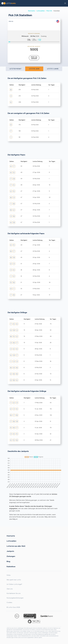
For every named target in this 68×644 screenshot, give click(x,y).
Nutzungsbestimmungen (15, 598)
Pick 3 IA (49, 11)
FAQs (9, 575)
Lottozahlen (41, 11)
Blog (8, 561)
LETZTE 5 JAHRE (53, 69)
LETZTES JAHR (34, 69)
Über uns (10, 589)
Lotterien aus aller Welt (16, 546)
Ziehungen (11, 556)
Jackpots (10, 551)
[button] (65, 3)
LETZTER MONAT (15, 69)
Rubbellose (11, 566)
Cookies (9, 602)
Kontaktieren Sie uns (14, 593)
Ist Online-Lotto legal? (14, 584)
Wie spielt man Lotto (14, 580)
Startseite (31, 11)
